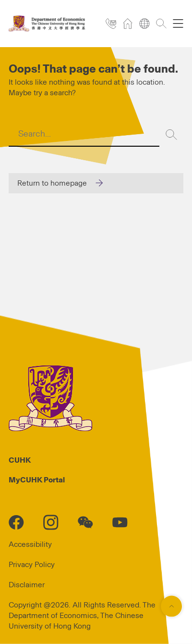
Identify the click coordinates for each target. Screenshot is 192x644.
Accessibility (30, 544)
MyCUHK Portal (37, 480)
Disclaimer (27, 585)
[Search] (171, 135)
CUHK (20, 460)
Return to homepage (52, 183)
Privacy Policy (32, 565)
